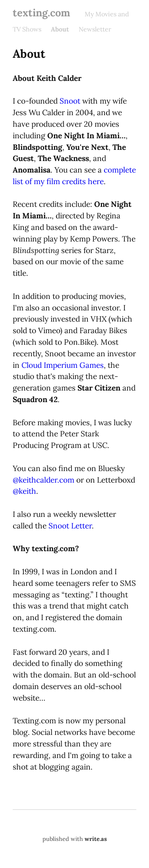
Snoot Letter (70, 526)
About (60, 29)
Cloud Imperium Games (63, 365)
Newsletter (95, 29)
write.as (96, 839)
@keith (24, 491)
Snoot (70, 101)
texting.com (42, 13)
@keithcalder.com (44, 480)
